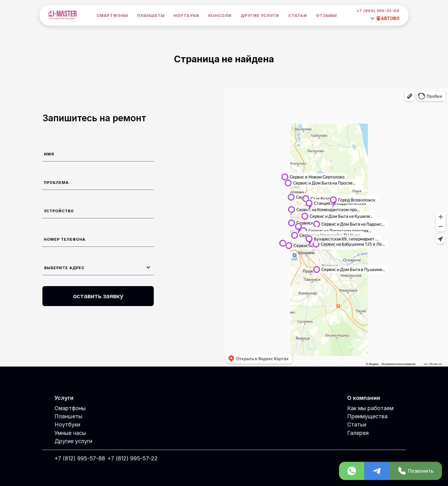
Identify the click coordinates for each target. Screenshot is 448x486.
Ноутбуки (186, 15)
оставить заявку (98, 296)
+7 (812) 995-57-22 (133, 458)
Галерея (358, 433)
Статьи (298, 15)
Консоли (220, 15)
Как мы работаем (370, 408)
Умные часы (70, 433)
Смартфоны (112, 15)
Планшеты (151, 15)
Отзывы (326, 15)
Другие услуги (260, 15)
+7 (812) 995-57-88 (80, 458)
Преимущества (367, 416)
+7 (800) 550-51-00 (378, 11)
